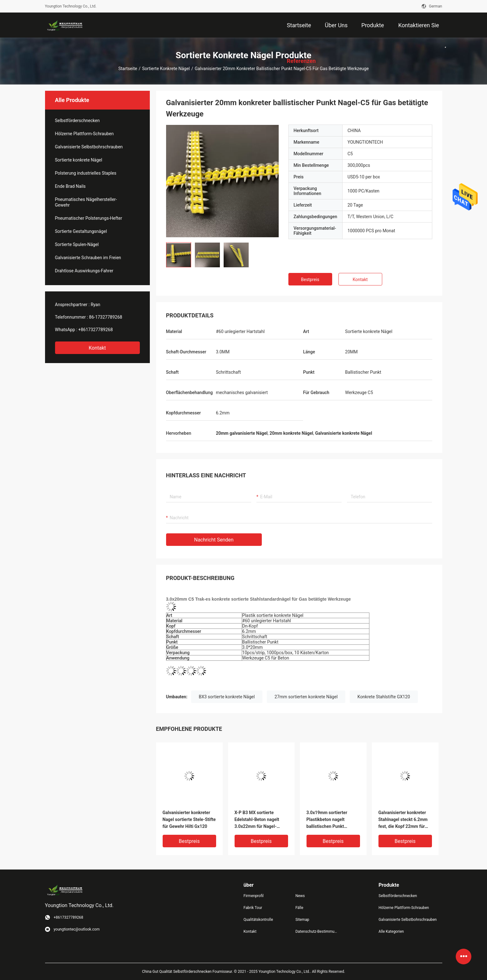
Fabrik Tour (253, 908)
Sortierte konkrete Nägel (166, 69)
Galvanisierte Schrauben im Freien (88, 258)
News (300, 896)
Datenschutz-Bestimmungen (316, 931)
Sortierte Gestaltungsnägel (81, 231)
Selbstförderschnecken (77, 121)
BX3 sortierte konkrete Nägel (227, 697)
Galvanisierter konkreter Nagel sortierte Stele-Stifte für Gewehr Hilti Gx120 (189, 819)
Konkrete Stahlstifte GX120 (384, 697)
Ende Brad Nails (70, 186)
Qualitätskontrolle (258, 920)
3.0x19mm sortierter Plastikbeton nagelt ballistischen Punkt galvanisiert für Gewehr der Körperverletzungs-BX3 (333, 820)
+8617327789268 (95, 330)
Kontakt (97, 348)
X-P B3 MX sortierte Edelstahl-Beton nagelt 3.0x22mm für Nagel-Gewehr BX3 (257, 820)
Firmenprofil (254, 896)
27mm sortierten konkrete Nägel (306, 697)
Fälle (299, 908)
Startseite (128, 69)
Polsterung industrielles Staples (86, 173)
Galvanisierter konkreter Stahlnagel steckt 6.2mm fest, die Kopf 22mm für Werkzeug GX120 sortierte (404, 820)
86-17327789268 (106, 317)
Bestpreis (310, 280)
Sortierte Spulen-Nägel (77, 244)
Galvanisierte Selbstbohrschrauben (89, 147)
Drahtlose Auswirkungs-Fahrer (84, 271)
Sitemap (302, 920)
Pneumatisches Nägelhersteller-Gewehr (86, 202)
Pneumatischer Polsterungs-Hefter (89, 218)
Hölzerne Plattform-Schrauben (84, 134)
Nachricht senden (214, 540)
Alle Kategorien (391, 931)
